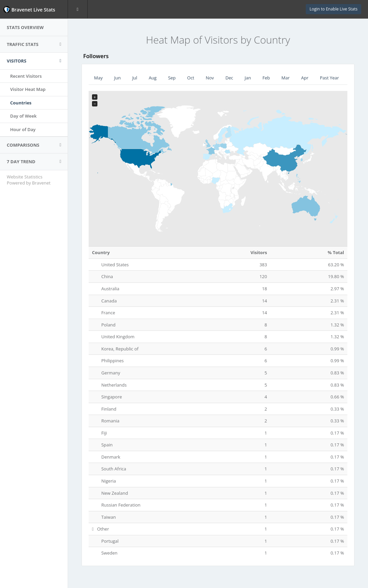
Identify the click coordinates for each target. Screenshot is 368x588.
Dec (229, 78)
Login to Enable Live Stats (333, 9)
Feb (266, 78)
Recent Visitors (26, 76)
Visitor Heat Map (28, 89)
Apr (305, 78)
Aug (153, 78)
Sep (172, 78)
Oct (191, 78)
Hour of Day (23, 129)
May (98, 78)
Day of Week (23, 116)
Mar (285, 78)
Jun (117, 78)
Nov (210, 78)
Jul (135, 78)
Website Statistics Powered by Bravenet (29, 180)
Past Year (329, 78)
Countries (21, 103)
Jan (248, 78)
